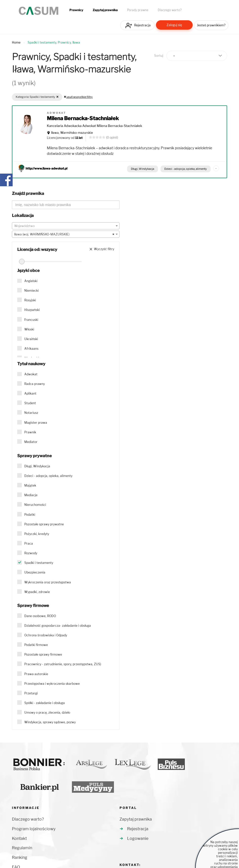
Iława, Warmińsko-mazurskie (72, 133)
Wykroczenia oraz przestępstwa (48, 582)
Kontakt (19, 838)
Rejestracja (142, 25)
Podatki (30, 515)
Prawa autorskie (36, 674)
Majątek (30, 485)
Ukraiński (31, 339)
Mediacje (31, 495)
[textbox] (66, 226)
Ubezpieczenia (35, 572)
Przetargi (31, 693)
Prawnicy (76, 10)
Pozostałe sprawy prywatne (44, 524)
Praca (29, 543)
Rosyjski (30, 300)
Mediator (31, 442)
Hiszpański (32, 310)
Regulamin (22, 848)
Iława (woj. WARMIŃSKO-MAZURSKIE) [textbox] (64, 234)
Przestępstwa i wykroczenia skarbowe (52, 684)
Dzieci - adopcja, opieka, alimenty (186, 169)
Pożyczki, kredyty (37, 534)
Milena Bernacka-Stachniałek (83, 118)
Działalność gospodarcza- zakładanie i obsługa (58, 626)
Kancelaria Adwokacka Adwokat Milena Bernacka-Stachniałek (94, 126)
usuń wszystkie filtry (78, 97)
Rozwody (31, 553)
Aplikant (30, 393)
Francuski (31, 320)
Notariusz (31, 413)
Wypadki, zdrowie (37, 592)
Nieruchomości (35, 505)
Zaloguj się (174, 25)
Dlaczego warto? (170, 10)
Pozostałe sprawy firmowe (43, 654)
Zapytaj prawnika (105, 10)
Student (30, 403)
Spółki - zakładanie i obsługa (45, 703)
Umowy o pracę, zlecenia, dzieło (47, 713)
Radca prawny (35, 384)
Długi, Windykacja (143, 169)
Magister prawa (36, 423)
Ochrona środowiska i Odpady (46, 635)
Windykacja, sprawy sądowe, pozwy (50, 722)
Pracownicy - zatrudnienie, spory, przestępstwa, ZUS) (63, 664)
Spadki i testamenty (39, 563)
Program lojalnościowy (34, 829)
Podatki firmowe (36, 645)
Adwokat (31, 374)
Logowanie (138, 838)
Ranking (20, 857)
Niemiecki (32, 291)
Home (16, 42)
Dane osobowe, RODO (40, 616)
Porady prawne (138, 10)
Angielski (31, 281)
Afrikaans (31, 349)
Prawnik (30, 432)
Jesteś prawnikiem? (211, 25)
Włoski (29, 329)
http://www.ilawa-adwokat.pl (46, 168)
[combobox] (66, 226)
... (216, 168)
